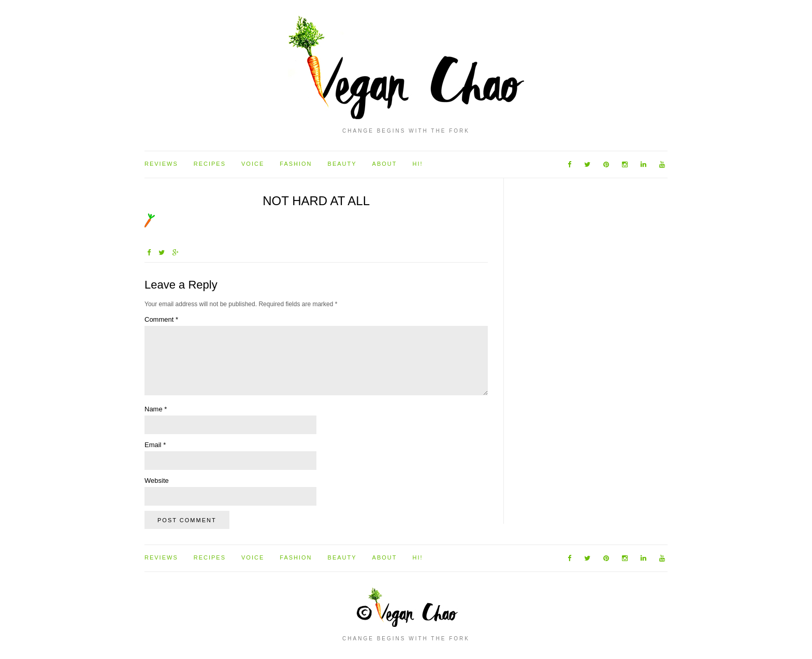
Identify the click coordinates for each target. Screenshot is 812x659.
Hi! (417, 164)
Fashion (296, 164)
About (385, 164)
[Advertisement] (550, 349)
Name (156, 409)
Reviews (161, 164)
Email (155, 445)
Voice (253, 164)
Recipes (210, 164)
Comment (161, 319)
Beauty (342, 164)
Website (157, 481)
